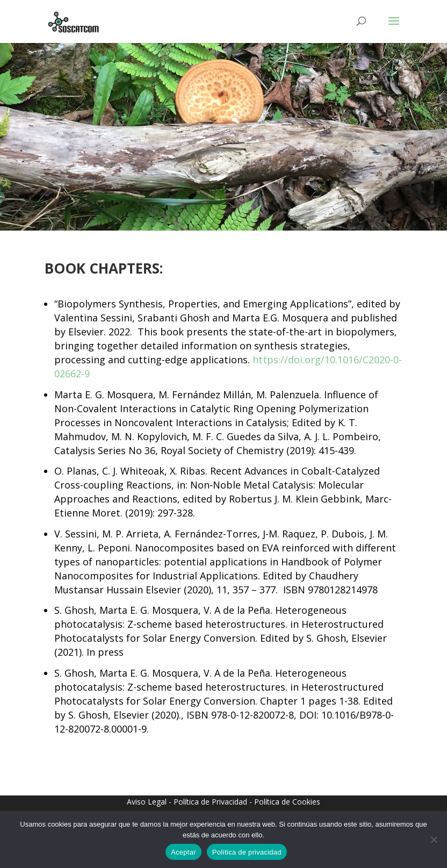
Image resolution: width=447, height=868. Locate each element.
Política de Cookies (287, 802)
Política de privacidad (247, 852)
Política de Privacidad (210, 802)
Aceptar (183, 852)
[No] (434, 840)
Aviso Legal (147, 802)
